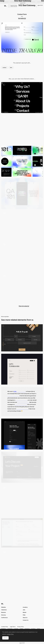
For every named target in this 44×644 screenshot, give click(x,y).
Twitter (21, 629)
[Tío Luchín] (22, 338)
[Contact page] (22, 467)
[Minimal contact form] (22, 402)
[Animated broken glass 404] (22, 129)
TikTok (39, 629)
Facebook (27, 629)
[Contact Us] (22, 369)
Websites (3, 607)
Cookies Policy (5, 627)
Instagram (10, 629)
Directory (4, 615)
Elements (3, 612)
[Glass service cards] (22, 288)
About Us (25, 618)
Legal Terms (13, 627)
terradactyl (22, 18)
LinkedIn (16, 629)
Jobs (24, 610)
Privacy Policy (21, 627)
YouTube (33, 629)
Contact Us (26, 620)
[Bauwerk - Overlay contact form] (22, 533)
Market (25, 612)
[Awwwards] (5, 6)
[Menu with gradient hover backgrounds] (22, 98)
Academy (25, 607)
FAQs (24, 615)
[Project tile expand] (22, 257)
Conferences (4, 618)
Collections (4, 610)
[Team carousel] (22, 226)
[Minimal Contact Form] (22, 434)
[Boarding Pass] (22, 500)
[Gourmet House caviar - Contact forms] (22, 565)
